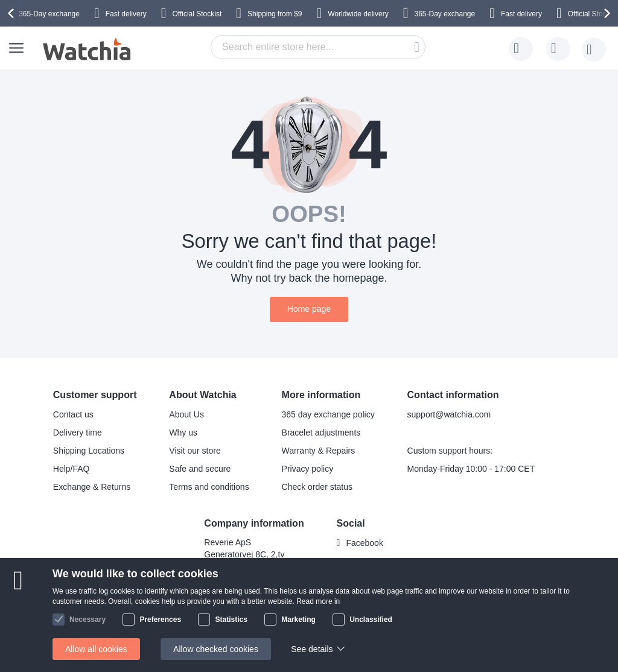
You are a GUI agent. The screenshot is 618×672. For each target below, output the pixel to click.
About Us (186, 414)
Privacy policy (308, 469)
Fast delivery (126, 14)
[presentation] (13, 13)
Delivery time (78, 433)
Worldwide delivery (358, 14)
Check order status (317, 487)
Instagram (365, 563)
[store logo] (88, 49)
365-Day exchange (49, 14)
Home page (309, 309)
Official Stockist (197, 14)
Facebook (364, 543)
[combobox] (318, 47)
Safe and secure (200, 469)
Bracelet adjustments (321, 433)
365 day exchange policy (328, 414)
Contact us (73, 414)
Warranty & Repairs (319, 451)
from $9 (275, 14)
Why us (183, 433)
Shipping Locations (89, 451)
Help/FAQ (72, 469)
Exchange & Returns (92, 487)
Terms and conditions (209, 487)
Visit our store (195, 451)
